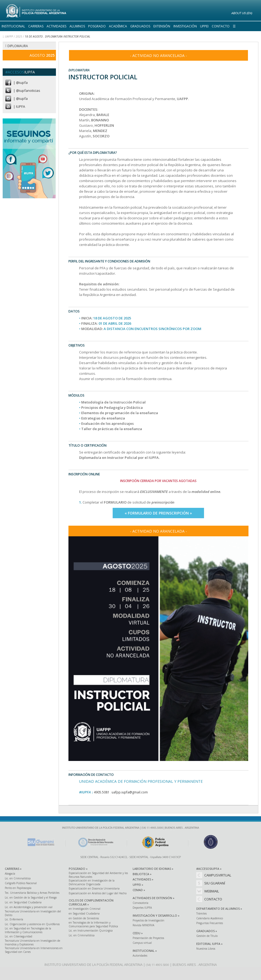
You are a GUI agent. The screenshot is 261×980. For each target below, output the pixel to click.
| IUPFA (19, 106)
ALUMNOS (77, 26)
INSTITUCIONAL (13, 26)
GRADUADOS (140, 26)
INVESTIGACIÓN (185, 26)
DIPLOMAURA (18, 46)
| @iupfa (21, 83)
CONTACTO (221, 26)
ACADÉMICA (118, 26)
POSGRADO (97, 26)
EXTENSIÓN (162, 26)
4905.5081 (102, 792)
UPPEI (204, 26)
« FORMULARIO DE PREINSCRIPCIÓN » (158, 513)
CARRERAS (36, 26)
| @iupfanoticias (27, 90)
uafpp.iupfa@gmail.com (130, 792)
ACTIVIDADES (56, 26)
